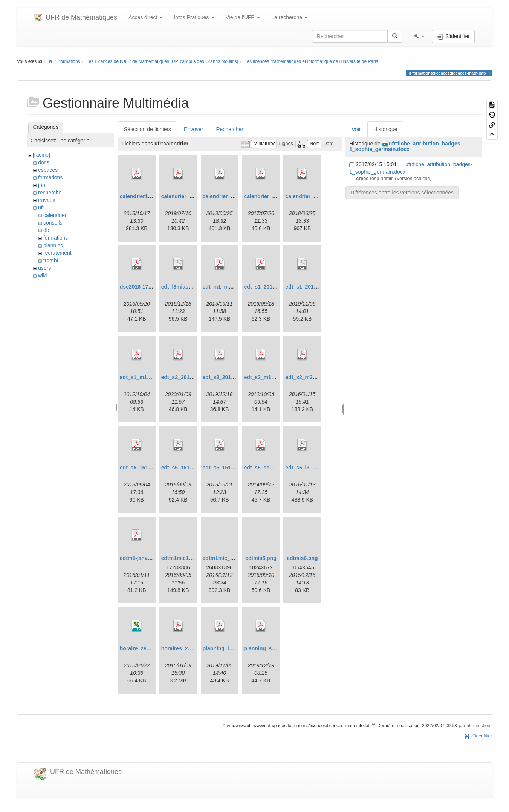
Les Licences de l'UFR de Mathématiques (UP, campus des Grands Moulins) (162, 61)
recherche (50, 193)
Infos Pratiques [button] (194, 17)
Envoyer (193, 129)
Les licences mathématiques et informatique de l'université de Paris (311, 61)
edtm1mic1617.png (185, 558)
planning (53, 245)
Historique (385, 129)
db (46, 230)
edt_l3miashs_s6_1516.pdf (195, 287)
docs (44, 162)
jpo (42, 185)
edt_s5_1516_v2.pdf (186, 468)
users (44, 268)
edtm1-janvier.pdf (142, 558)
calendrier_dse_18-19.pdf (234, 196)
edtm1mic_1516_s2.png (232, 558)
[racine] (41, 155)
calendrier (55, 215)
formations (70, 61)
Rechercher (229, 129)
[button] (419, 36)
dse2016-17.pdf (139, 287)
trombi (51, 260)
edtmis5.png (261, 558)
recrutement (57, 253)
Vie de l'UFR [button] (243, 17)
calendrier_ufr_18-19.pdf (316, 196)
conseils (53, 223)
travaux (47, 200)
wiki (42, 275)
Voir (356, 129)
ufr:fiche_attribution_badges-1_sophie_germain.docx (406, 146)
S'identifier (478, 736)
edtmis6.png (302, 558)
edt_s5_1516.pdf (140, 468)
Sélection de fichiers (148, 129)
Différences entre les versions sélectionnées (402, 193)
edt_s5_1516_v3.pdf (228, 468)
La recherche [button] (289, 17)
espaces (48, 170)
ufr (41, 208)
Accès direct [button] (145, 17)
